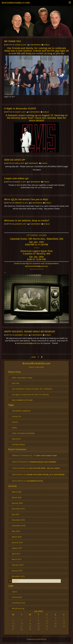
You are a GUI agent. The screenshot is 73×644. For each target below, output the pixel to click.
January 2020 (17, 503)
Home (14, 428)
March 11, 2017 (21, 182)
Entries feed (17, 597)
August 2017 (17, 548)
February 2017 (18, 565)
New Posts (16, 439)
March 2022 (17, 497)
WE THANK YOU (12, 41)
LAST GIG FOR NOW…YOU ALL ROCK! (44, 468)
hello (47, 45)
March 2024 (17, 492)
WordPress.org (18, 608)
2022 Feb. (16, 383)
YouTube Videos (18, 444)
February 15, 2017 (22, 203)
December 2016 (18, 576)
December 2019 (18, 509)
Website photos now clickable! (43, 462)
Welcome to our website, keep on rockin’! (27, 220)
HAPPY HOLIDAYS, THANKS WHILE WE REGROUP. (30, 331)
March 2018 (17, 537)
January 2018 (17, 542)
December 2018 (18, 520)
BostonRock (36, 45)
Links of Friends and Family (23, 433)
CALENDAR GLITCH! (35, 481)
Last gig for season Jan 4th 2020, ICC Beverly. (30, 394)
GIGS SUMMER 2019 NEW (22, 400)
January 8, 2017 (21, 224)
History (15, 422)
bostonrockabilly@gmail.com (36, 266)
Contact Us (16, 416)
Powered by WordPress (37, 639)
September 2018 (19, 526)
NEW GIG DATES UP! (15, 160)
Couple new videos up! (16, 178)
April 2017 (16, 554)
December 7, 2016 (21, 335)
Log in (14, 592)
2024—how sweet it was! (22, 378)
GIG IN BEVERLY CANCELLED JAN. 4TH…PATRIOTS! (32, 389)
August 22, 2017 (21, 45)
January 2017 (17, 571)
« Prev (33, 357)
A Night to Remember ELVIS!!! (20, 108)
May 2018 (16, 531)
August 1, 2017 (20, 112)
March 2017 (17, 559)
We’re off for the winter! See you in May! (26, 199)
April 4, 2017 (20, 163)
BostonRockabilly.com (16, 3)
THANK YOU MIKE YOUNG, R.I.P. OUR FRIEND (46, 475)
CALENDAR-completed (21, 411)
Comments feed (18, 603)
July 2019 (16, 514)
